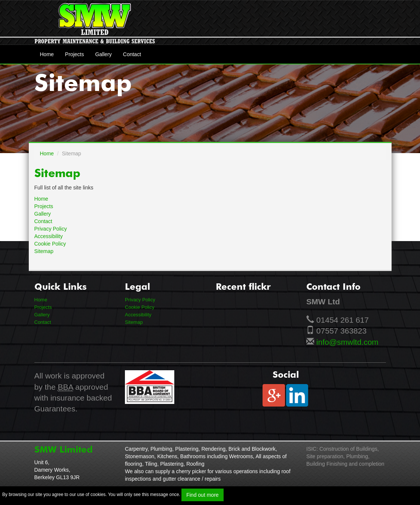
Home (47, 54)
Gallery (103, 54)
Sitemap (44, 251)
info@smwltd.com (347, 342)
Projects (75, 54)
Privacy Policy (51, 229)
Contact (132, 54)
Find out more (202, 495)
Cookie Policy (50, 244)
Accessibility (49, 236)
